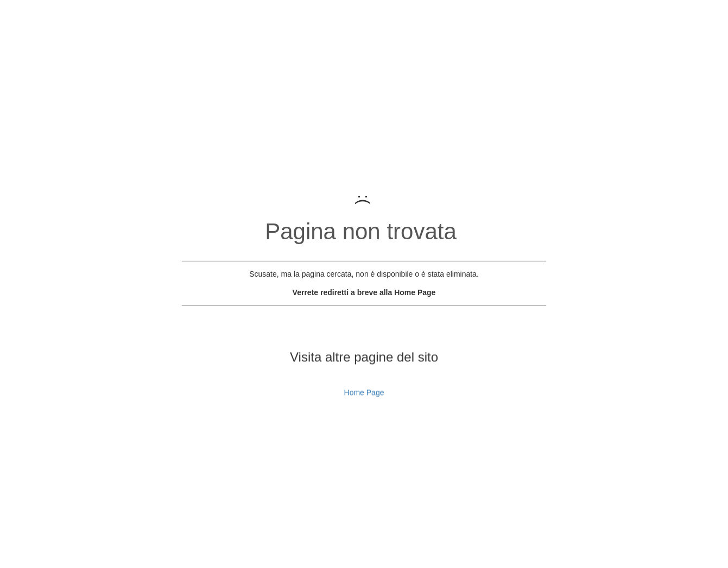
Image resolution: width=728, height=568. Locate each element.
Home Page (364, 405)
